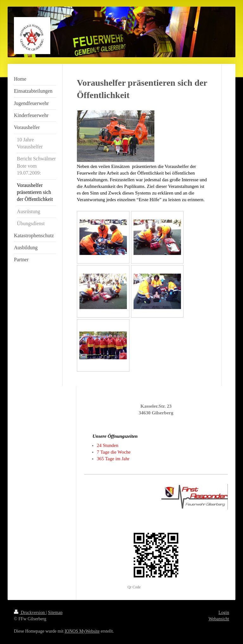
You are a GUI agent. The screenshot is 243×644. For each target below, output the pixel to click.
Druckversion (30, 613)
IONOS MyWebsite (82, 631)
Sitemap (55, 613)
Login (224, 613)
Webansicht (219, 619)
